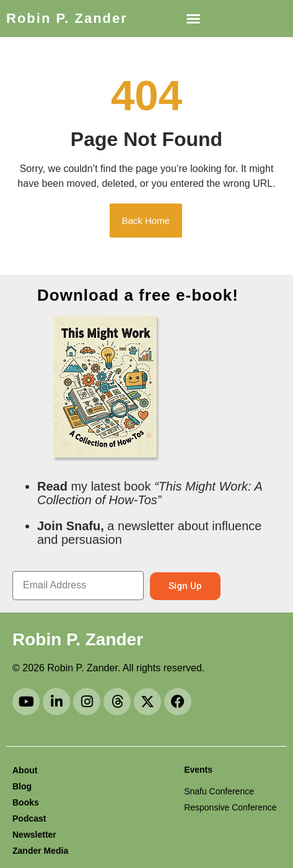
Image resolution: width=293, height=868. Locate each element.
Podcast (29, 819)
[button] (193, 19)
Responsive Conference (230, 807)
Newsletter (34, 835)
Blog (22, 786)
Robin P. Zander (67, 18)
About (25, 770)
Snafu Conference (219, 791)
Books (26, 802)
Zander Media (40, 851)
